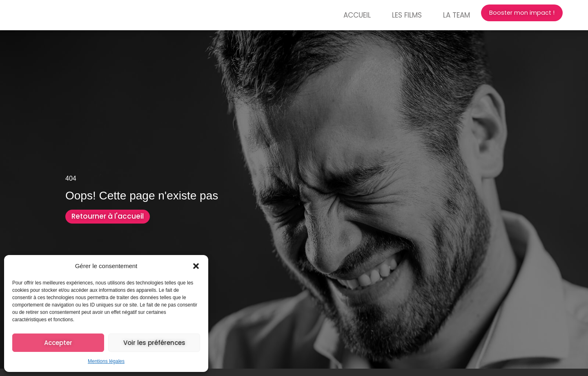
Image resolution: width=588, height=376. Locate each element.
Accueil (342, 15)
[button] (196, 264)
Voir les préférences (154, 343)
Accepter (58, 343)
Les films (392, 15)
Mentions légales (106, 361)
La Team (442, 15)
